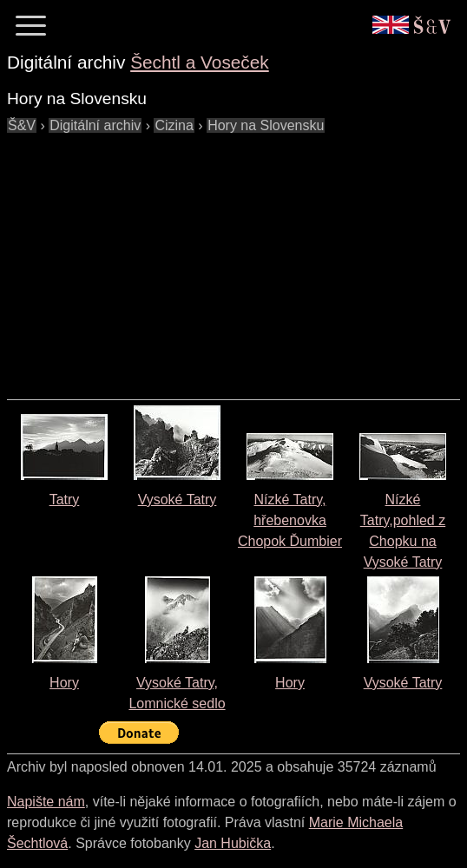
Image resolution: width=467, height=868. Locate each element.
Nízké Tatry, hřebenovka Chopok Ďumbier (290, 520)
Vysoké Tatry (178, 500)
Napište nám (46, 802)
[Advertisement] (237, 258)
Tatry (65, 500)
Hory (64, 683)
